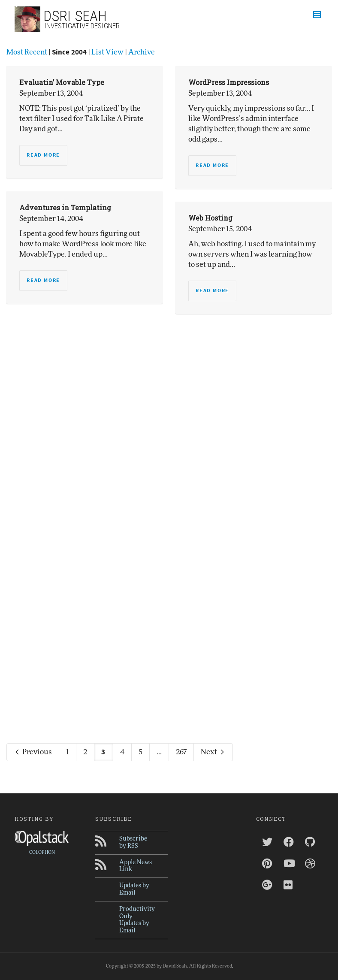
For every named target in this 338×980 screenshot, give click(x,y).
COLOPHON (42, 852)
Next (213, 752)
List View (107, 52)
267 (181, 752)
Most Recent (27, 52)
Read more (43, 155)
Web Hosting (210, 218)
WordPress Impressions (229, 82)
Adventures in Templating (65, 207)
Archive (142, 52)
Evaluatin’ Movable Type (62, 82)
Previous (33, 752)
